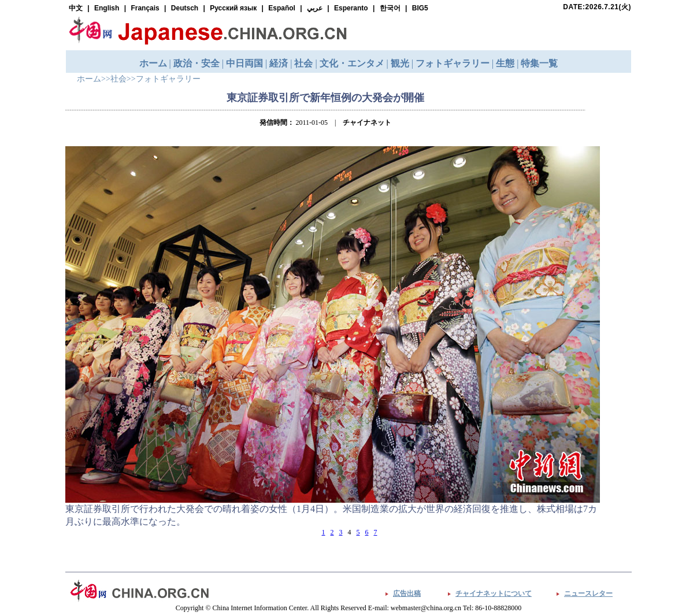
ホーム (89, 79)
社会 (118, 79)
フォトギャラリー (168, 79)
